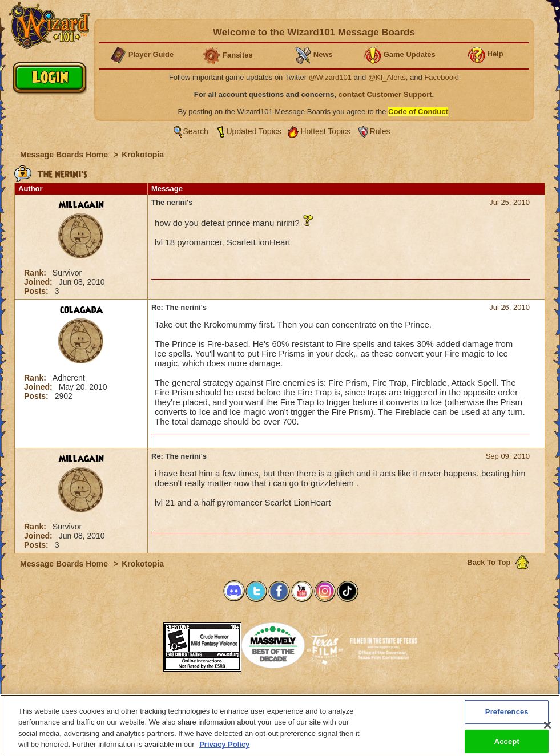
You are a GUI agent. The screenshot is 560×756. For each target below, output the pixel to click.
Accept (507, 741)
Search (196, 131)
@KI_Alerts (387, 77)
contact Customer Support (385, 94)
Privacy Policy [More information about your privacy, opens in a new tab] (224, 744)
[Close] (547, 725)
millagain (81, 205)
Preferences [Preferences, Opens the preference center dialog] (507, 712)
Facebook (440, 77)
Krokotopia (143, 155)
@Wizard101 (330, 77)
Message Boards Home (65, 155)
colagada (81, 310)
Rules (380, 131)
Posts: (37, 291)
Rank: (36, 273)
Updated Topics (254, 131)
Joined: (39, 282)
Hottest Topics (325, 131)
